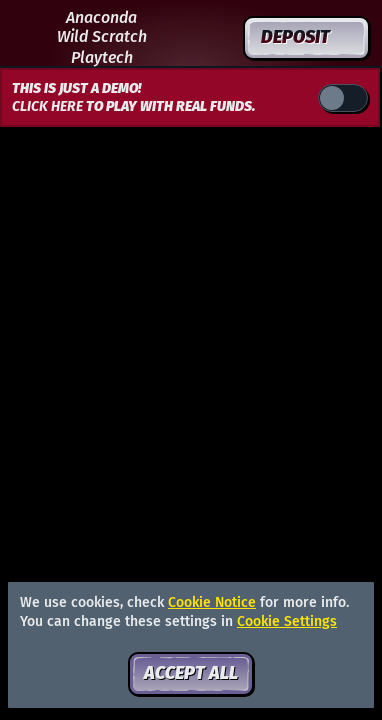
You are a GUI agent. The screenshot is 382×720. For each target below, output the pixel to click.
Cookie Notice (212, 602)
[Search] (173, 38)
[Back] (30, 38)
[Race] (217, 38)
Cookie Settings (287, 622)
